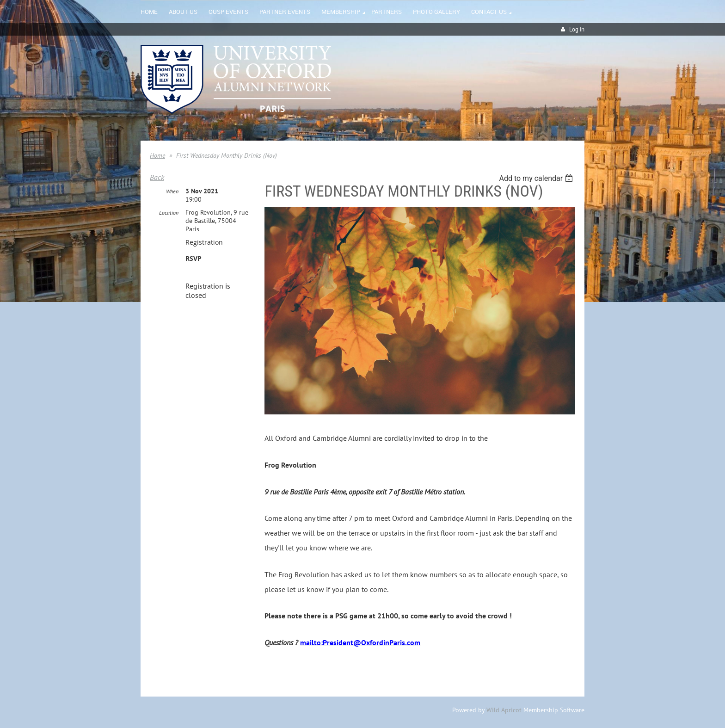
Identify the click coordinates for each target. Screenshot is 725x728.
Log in (577, 29)
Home (157, 155)
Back (157, 177)
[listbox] (537, 178)
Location (169, 213)
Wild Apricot (504, 710)
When (172, 191)
